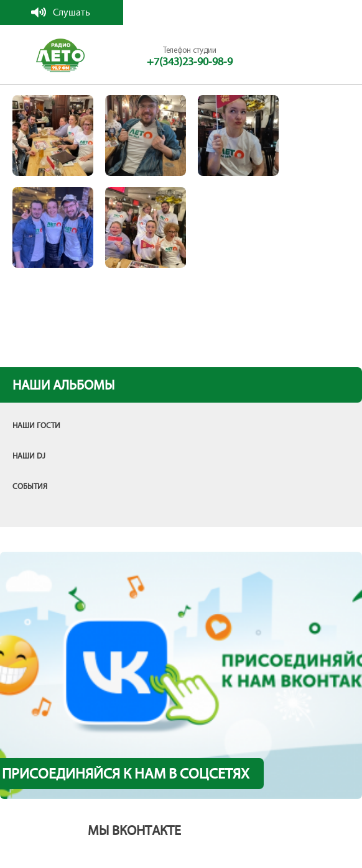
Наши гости (36, 426)
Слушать (72, 12)
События (30, 487)
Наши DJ (29, 456)
